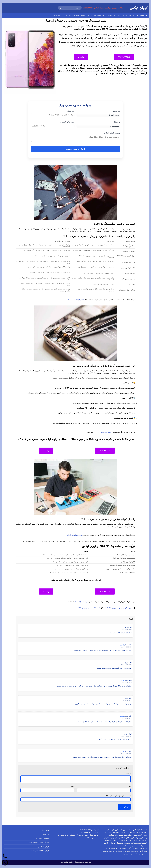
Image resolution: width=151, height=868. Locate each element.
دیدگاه (128, 774)
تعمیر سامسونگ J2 (104, 432)
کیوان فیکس (139, 8)
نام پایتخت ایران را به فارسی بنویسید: (118, 796)
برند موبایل (117, 111)
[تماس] (5, 856)
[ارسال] (60, 8)
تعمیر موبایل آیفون (142, 15)
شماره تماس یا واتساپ (67, 122)
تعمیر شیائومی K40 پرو (74, 535)
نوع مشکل (117, 122)
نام (130, 786)
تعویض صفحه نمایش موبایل (40, 850)
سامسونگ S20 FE (82, 608)
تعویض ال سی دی (74, 15)
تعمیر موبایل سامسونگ (113, 15)
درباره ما (65, 15)
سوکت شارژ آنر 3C (82, 602)
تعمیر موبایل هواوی (87, 15)
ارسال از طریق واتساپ (75, 149)
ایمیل (72, 786)
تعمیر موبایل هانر (99, 15)
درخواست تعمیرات (43, 838)
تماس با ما (57, 15)
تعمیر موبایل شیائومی (128, 15)
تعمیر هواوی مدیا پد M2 (76, 299)
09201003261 (85, 830)
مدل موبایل (71, 111)
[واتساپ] (5, 863)
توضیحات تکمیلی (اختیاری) (112, 133)
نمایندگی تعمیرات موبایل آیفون (39, 842)
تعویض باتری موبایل (43, 847)
